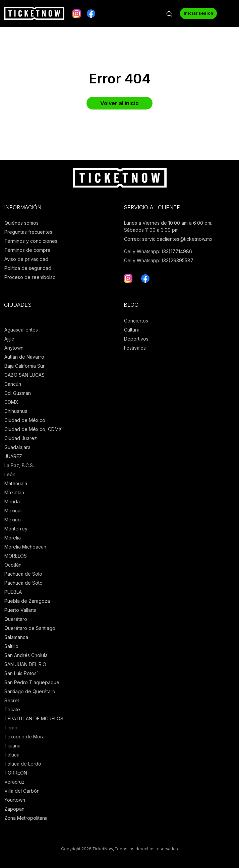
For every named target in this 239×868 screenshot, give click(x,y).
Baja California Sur (24, 366)
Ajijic (9, 339)
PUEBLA (13, 592)
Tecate (12, 709)
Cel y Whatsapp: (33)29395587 (159, 260)
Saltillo (11, 646)
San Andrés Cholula (26, 655)
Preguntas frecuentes (28, 232)
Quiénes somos (21, 223)
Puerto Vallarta (20, 610)
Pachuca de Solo (23, 574)
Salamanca (16, 637)
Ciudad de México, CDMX (33, 429)
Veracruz (14, 782)
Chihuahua (16, 411)
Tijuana (12, 746)
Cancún (13, 384)
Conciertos (136, 321)
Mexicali (13, 511)
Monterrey (16, 529)
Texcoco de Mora (24, 737)
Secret (12, 700)
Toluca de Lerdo (23, 764)
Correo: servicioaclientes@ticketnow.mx (168, 239)
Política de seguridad (28, 268)
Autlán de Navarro (24, 357)
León (10, 474)
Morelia (13, 538)
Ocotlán (13, 565)
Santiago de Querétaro (30, 691)
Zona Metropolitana (26, 818)
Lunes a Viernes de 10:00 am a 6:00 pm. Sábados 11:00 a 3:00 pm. (168, 226)
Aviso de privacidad (26, 259)
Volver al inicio (119, 103)
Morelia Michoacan (25, 547)
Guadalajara (17, 447)
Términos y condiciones (31, 241)
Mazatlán (14, 492)
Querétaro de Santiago (30, 628)
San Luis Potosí (21, 673)
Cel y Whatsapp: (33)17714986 (158, 251)
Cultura (132, 330)
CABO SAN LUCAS (24, 375)
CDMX (11, 402)
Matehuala (16, 483)
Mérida (12, 501)
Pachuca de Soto (23, 583)
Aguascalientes (21, 330)
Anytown (14, 348)
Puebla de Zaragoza (27, 601)
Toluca (12, 755)
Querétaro (16, 619)
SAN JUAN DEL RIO (25, 664)
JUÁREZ (13, 456)
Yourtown (15, 800)
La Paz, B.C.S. (19, 465)
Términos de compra (27, 250)
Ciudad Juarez (21, 438)
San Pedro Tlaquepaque (32, 682)
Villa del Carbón (22, 791)
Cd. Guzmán (18, 393)
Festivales (135, 348)
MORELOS (16, 556)
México (13, 520)
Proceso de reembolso (30, 277)
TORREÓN (16, 773)
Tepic (11, 728)
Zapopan (14, 809)
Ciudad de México (25, 420)
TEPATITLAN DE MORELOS (34, 718)
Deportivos (136, 339)
